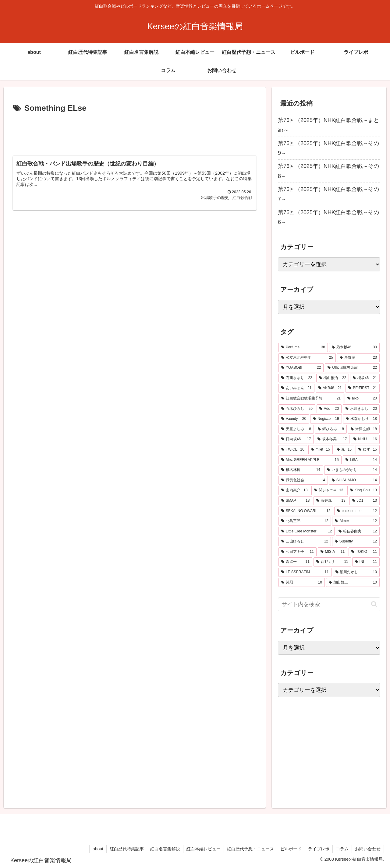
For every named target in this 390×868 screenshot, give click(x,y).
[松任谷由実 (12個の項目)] (358, 532)
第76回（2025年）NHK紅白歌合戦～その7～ (328, 194)
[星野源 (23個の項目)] (358, 358)
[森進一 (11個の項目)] (295, 562)
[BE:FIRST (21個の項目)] (363, 388)
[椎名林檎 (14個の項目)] (301, 470)
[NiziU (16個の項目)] (365, 439)
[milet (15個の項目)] (321, 450)
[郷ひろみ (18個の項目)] (331, 429)
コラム (342, 849)
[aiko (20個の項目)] (362, 399)
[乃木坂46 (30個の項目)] (354, 347)
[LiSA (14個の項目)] (361, 460)
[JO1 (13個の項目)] (365, 501)
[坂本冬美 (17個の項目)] (332, 439)
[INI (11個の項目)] (366, 562)
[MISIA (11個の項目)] (333, 552)
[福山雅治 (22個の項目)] (333, 378)
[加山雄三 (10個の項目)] (353, 583)
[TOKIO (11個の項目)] (364, 552)
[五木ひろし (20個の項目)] (297, 409)
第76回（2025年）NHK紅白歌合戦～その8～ (328, 171)
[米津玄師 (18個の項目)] (364, 429)
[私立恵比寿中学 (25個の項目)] (307, 358)
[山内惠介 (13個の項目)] (294, 490)
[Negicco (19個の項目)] (326, 419)
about (98, 849)
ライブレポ (319, 849)
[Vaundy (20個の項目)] (294, 419)
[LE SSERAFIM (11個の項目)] (305, 572)
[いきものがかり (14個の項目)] (352, 470)
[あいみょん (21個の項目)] (296, 388)
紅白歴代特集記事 (127, 849)
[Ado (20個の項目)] (329, 409)
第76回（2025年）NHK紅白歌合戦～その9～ (328, 148)
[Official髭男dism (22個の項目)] (352, 368)
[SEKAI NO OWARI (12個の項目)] (306, 511)
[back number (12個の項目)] (357, 511)
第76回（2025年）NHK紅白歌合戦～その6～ (328, 217)
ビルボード (291, 849)
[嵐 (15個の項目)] (344, 450)
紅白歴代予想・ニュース (250, 849)
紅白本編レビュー (204, 849)
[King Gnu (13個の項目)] (364, 490)
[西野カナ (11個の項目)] (332, 562)
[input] (329, 604)
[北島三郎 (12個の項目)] (305, 521)
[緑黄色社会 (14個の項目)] (303, 480)
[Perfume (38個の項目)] (303, 347)
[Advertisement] (135, 132)
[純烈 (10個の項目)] (302, 583)
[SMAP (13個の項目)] (295, 501)
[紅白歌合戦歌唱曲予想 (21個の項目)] (311, 399)
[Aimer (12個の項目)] (356, 521)
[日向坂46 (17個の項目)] (296, 439)
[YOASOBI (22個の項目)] (301, 368)
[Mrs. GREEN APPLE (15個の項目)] (310, 460)
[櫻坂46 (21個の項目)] (365, 378)
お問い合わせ (368, 849)
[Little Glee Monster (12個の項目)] (307, 532)
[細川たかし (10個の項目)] (356, 572)
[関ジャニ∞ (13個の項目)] (329, 490)
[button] (374, 604)
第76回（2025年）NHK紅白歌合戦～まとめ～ (328, 125)
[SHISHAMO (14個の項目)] (354, 480)
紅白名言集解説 (165, 849)
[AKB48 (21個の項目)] (330, 388)
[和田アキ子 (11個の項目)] (298, 552)
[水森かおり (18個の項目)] (361, 419)
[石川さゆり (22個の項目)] (297, 378)
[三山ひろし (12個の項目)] (305, 542)
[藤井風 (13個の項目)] (331, 501)
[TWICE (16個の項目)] (293, 450)
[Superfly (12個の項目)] (356, 542)
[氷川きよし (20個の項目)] (361, 409)
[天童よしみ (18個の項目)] (296, 429)
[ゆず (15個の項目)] (368, 450)
